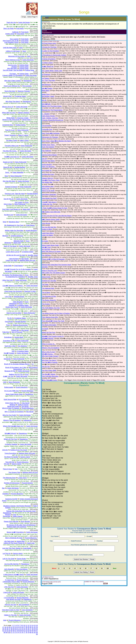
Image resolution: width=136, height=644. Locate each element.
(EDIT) (47, 18)
